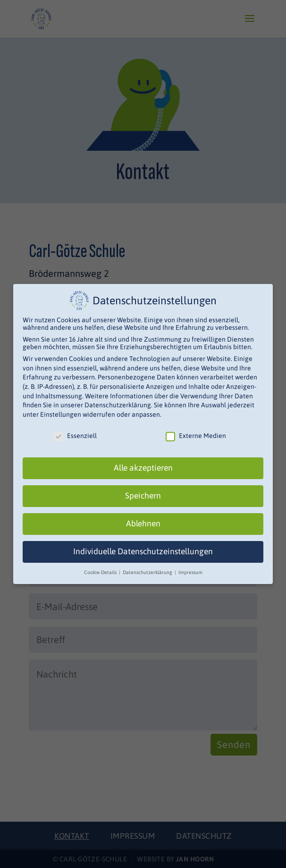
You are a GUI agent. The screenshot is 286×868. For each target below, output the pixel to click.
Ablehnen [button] (143, 524)
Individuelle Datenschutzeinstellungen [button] (143, 551)
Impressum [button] (190, 572)
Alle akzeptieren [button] (143, 468)
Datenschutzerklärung (118, 405)
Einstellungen (61, 414)
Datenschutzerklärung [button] (148, 572)
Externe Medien (196, 436)
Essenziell (75, 436)
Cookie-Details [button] (101, 572)
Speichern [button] (143, 496)
